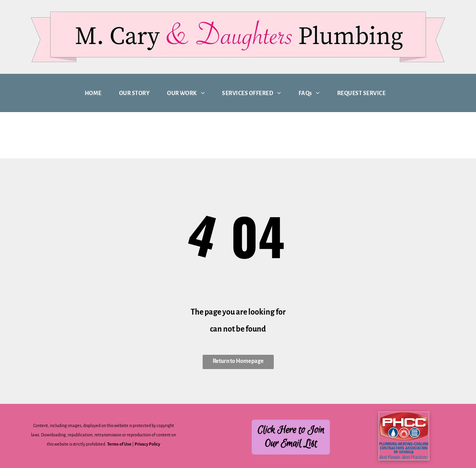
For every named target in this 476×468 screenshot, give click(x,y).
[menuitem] (96, 93)
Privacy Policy (147, 444)
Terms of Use (119, 444)
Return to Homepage (238, 361)
